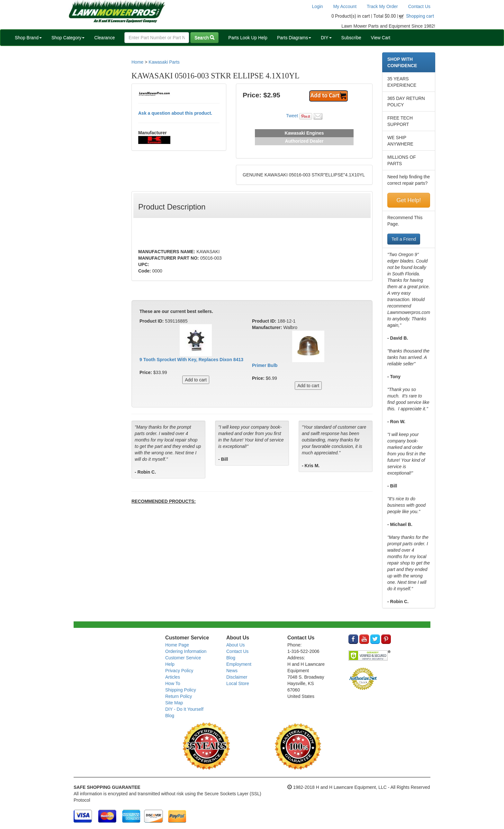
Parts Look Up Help (248, 38)
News (232, 671)
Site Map (174, 703)
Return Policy (179, 696)
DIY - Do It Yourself (184, 709)
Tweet (292, 116)
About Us (236, 645)
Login (317, 6)
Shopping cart (420, 16)
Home (137, 62)
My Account (345, 6)
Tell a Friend (404, 239)
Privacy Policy (179, 671)
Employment (239, 664)
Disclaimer (237, 677)
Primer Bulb (265, 365)
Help (170, 664)
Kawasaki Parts (164, 62)
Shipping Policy (181, 690)
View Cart (381, 38)
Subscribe (351, 38)
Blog (170, 716)
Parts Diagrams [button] (294, 38)
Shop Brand (28, 38)
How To (173, 683)
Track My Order (382, 6)
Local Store (238, 683)
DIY (326, 38)
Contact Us (419, 6)
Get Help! (409, 200)
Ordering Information (186, 651)
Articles (173, 677)
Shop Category (68, 38)
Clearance (104, 38)
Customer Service (183, 658)
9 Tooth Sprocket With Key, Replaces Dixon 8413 (191, 360)
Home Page (177, 645)
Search (204, 38)
